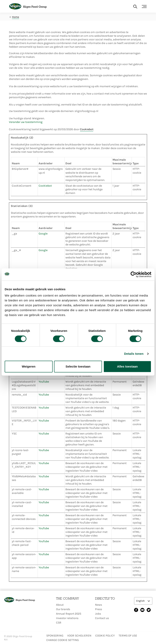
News (99, 605)
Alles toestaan (127, 366)
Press (99, 609)
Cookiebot (87, 129)
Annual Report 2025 (69, 614)
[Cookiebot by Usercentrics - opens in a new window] (134, 274)
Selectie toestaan (78, 366)
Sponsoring (55, 636)
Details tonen (134, 354)
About (60, 605)
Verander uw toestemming (26, 122)
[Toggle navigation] (144, 6)
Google (43, 234)
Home (16, 17)
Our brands (63, 609)
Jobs (98, 614)
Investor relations (67, 618)
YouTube (44, 382)
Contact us (102, 618)
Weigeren (29, 366)
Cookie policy (105, 636)
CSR (59, 623)
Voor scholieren (79, 636)
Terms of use (128, 636)
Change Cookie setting (63, 640)
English (141, 601)
